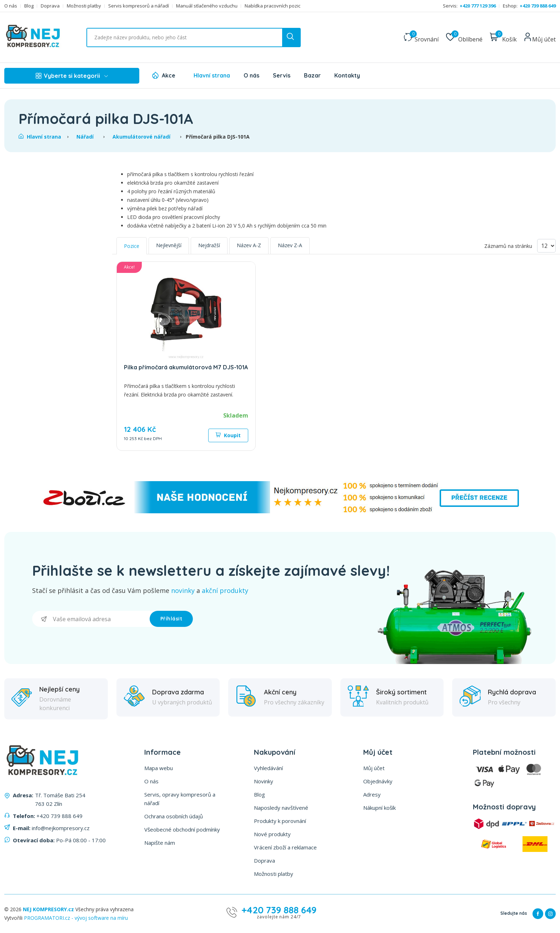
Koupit (228, 435)
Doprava (50, 6)
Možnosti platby (84, 6)
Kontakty (347, 75)
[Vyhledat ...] (194, 38)
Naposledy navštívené (281, 808)
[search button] (291, 38)
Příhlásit (171, 619)
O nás (11, 6)
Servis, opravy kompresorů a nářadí (180, 799)
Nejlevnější (169, 245)
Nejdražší (209, 245)
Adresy (372, 794)
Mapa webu (159, 768)
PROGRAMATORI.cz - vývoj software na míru (76, 918)
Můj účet (374, 768)
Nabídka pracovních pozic (272, 6)
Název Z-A (290, 245)
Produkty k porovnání (280, 821)
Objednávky (378, 781)
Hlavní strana (212, 75)
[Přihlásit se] (91, 619)
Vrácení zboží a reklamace (285, 847)
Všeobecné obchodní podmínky (182, 829)
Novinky (264, 781)
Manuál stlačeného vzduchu (207, 6)
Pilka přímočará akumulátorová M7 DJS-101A (186, 367)
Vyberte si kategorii (72, 76)
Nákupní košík (379, 808)
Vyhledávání (268, 768)
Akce (169, 75)
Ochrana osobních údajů (174, 816)
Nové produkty (272, 834)
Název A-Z (249, 245)
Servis (282, 75)
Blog (29, 6)
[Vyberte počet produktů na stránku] (546, 246)
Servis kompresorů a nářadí (139, 6)
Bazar (312, 75)
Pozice (132, 246)
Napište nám (160, 843)
